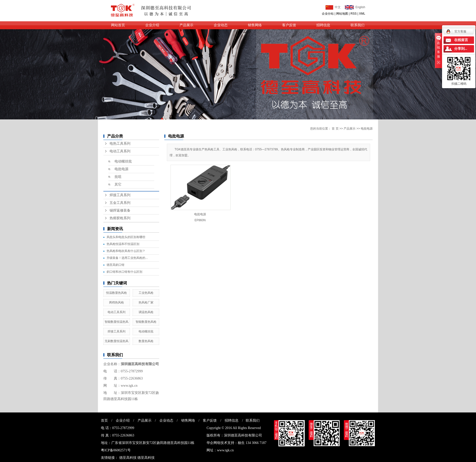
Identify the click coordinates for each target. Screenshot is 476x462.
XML (362, 14)
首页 (104, 421)
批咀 (118, 177)
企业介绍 (152, 25)
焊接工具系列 (120, 195)
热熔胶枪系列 (120, 218)
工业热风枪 (146, 293)
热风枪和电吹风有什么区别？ (126, 251)
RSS (354, 14)
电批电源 (121, 169)
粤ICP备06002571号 (116, 450)
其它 (118, 184)
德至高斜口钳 (116, 265)
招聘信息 (323, 25)
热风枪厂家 (146, 302)
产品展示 (186, 25)
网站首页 (118, 25)
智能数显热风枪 (146, 322)
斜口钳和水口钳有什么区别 (124, 272)
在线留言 (461, 40)
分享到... (461, 49)
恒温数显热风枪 (117, 293)
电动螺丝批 (123, 161)
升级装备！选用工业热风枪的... (127, 258)
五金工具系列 (120, 203)
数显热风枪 (146, 341)
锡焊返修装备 (120, 210)
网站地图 (342, 14)
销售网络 (255, 25)
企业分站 (328, 14)
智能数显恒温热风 (117, 322)
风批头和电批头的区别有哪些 (126, 237)
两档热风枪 (117, 302)
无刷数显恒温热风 (117, 341)
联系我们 (357, 25)
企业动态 (221, 25)
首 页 (335, 129)
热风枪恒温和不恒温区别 (123, 244)
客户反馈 (289, 25)
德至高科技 (128, 458)
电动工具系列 (120, 151)
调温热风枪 (146, 312)
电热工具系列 (120, 144)
